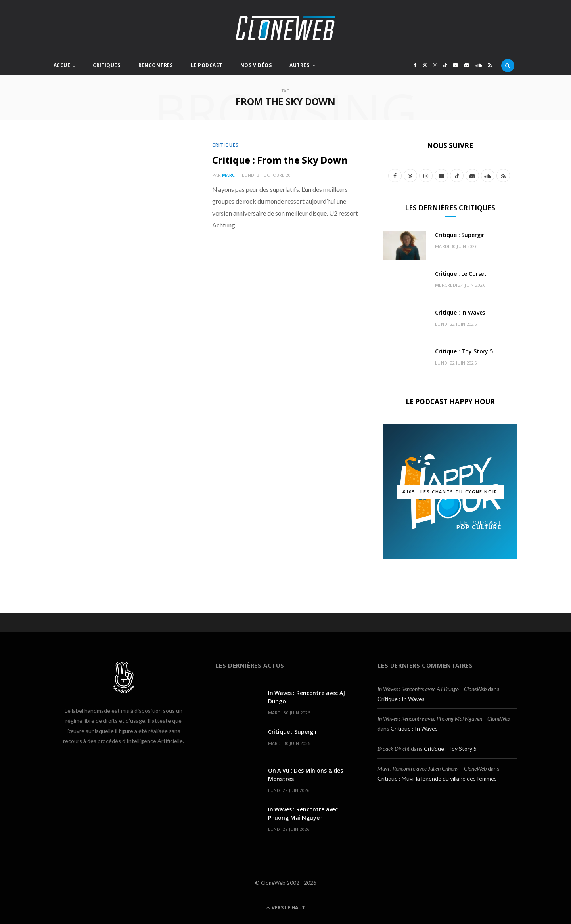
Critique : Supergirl (460, 235)
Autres (299, 65)
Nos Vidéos (256, 65)
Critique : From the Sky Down (280, 160)
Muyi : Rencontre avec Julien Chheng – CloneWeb (432, 768)
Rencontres (156, 65)
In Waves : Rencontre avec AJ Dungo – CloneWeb (432, 689)
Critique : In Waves (460, 312)
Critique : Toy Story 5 (464, 351)
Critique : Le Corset (461, 274)
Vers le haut (286, 908)
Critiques (106, 65)
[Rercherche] (508, 65)
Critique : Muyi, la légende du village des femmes (437, 778)
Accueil (64, 65)
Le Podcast (206, 65)
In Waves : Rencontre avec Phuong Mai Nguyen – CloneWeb (444, 719)
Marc (228, 175)
